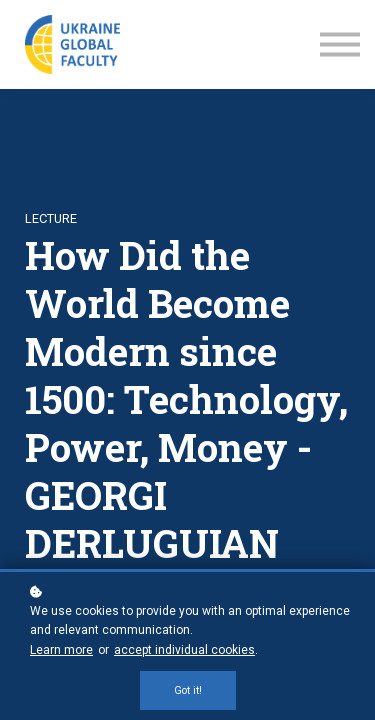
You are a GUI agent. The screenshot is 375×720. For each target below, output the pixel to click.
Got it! (188, 690)
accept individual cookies (184, 650)
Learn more (61, 650)
